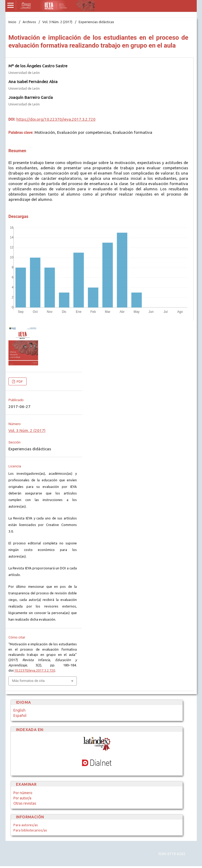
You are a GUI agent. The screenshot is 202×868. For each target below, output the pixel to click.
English (19, 710)
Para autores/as (26, 825)
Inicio (12, 22)
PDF (19, 381)
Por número (23, 793)
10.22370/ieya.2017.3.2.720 (35, 670)
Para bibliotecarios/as (30, 830)
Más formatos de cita (28, 681)
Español (20, 716)
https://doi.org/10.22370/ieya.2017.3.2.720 (56, 119)
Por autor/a (22, 798)
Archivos (29, 22)
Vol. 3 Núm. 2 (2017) (57, 22)
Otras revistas (25, 803)
